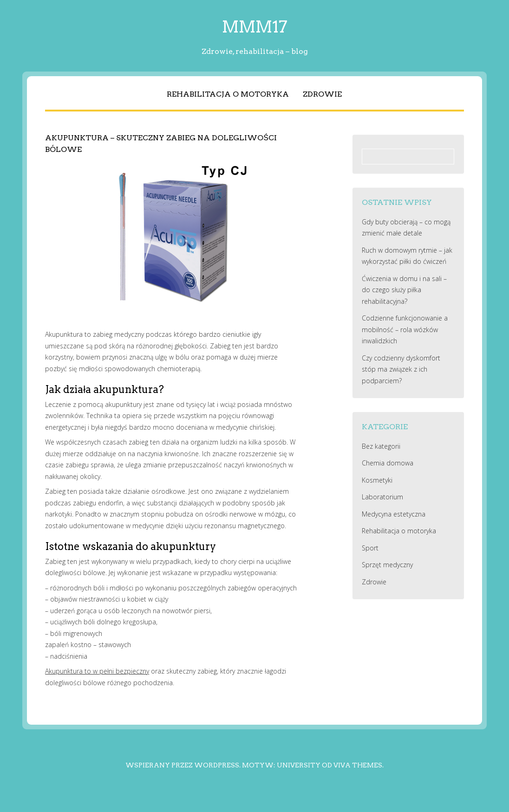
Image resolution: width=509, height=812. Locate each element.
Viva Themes (358, 765)
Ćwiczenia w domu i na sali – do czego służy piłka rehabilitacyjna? (404, 290)
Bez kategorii (381, 446)
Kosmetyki (377, 480)
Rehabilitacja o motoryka (228, 94)
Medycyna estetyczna (394, 514)
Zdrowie (322, 94)
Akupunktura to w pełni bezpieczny (97, 671)
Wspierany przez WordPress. (183, 765)
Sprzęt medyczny (387, 565)
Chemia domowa (388, 463)
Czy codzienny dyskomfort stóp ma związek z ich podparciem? (401, 369)
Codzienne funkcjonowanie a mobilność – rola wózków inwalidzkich (405, 329)
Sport (370, 548)
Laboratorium (382, 497)
